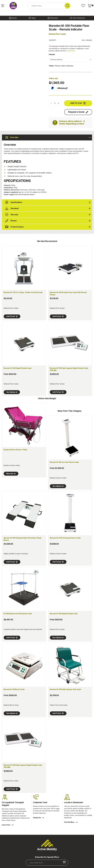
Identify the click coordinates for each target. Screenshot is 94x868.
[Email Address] (47, 863)
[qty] (55, 103)
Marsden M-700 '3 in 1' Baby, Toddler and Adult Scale (23, 292)
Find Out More (71, 822)
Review (48, 221)
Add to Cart (78, 103)
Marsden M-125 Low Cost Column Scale (64, 462)
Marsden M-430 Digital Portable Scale (18, 368)
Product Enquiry (48, 227)
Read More (71, 51)
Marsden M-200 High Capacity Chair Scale (65, 689)
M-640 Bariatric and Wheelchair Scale (18, 614)
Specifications (48, 202)
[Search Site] (67, 6)
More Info (11, 474)
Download (48, 208)
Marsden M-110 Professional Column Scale (65, 538)
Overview (48, 137)
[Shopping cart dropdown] (91, 6)
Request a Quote (78, 112)
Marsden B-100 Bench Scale (14, 689)
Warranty (48, 215)
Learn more (8, 825)
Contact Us (38, 818)
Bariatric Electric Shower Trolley (15, 450)
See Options (12, 392)
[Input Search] (46, 6)
